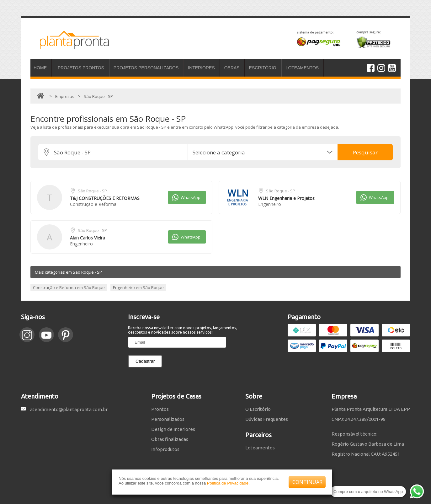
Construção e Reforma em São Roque (69, 287)
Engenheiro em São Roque (138, 287)
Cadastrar (145, 361)
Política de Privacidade (228, 483)
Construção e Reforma (93, 204)
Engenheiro (270, 204)
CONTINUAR (307, 482)
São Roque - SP (92, 191)
